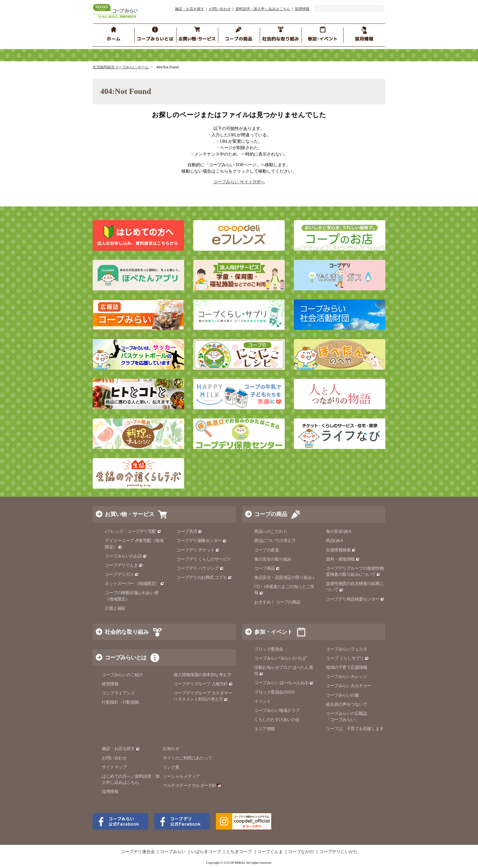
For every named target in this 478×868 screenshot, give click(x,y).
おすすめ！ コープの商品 (277, 602)
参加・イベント (273, 632)
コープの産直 (267, 550)
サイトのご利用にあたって (187, 758)
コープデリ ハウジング (200, 568)
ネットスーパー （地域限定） (135, 584)
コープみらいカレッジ (346, 677)
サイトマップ (114, 767)
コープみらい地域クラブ (277, 710)
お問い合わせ (220, 9)
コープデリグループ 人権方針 (203, 684)
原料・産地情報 (343, 559)
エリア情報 (265, 729)
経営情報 (110, 684)
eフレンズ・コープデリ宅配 (133, 531)
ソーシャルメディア (181, 776)
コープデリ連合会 (138, 852)
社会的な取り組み (127, 632)
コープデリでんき (124, 565)
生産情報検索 (341, 550)
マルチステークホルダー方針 (192, 786)
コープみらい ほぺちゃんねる (284, 683)
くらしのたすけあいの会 (277, 720)
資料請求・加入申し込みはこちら (263, 9)
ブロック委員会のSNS (274, 692)
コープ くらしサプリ (347, 658)
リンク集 (171, 767)
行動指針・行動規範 (120, 702)
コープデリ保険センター (202, 541)
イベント (262, 701)
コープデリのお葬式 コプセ (204, 577)
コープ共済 (189, 531)
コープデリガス (122, 574)
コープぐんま (270, 852)
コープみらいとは (126, 658)
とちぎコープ (239, 852)
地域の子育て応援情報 (346, 667)
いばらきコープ (206, 852)
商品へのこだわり (271, 531)
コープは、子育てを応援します (355, 729)
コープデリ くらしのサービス (204, 559)
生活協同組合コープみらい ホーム (121, 67)
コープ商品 (267, 568)
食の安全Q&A (339, 531)
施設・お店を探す (190, 9)
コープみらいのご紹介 (122, 675)
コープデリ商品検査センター (355, 599)
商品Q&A (335, 541)
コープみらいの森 (342, 695)
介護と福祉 (115, 608)
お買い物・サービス (130, 514)
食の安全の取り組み (273, 559)
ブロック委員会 (269, 649)
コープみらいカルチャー (349, 686)
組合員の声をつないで (346, 704)
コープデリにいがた (338, 852)
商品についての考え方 (275, 541)
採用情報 (302, 9)
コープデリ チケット (198, 550)
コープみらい (173, 852)
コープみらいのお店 (126, 556)
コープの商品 (271, 514)
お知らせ (171, 749)
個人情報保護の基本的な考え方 (202, 675)
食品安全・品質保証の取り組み (286, 577)
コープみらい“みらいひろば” (281, 658)
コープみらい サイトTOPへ (239, 182)
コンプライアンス (118, 693)
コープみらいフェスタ (346, 649)
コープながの (301, 852)
